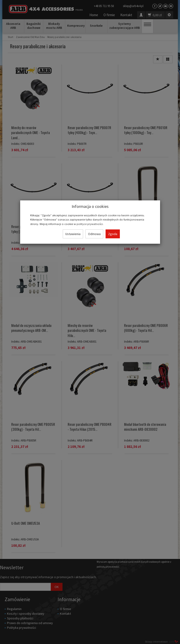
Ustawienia (73, 234)
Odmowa (94, 234)
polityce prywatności (90, 224)
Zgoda (113, 234)
